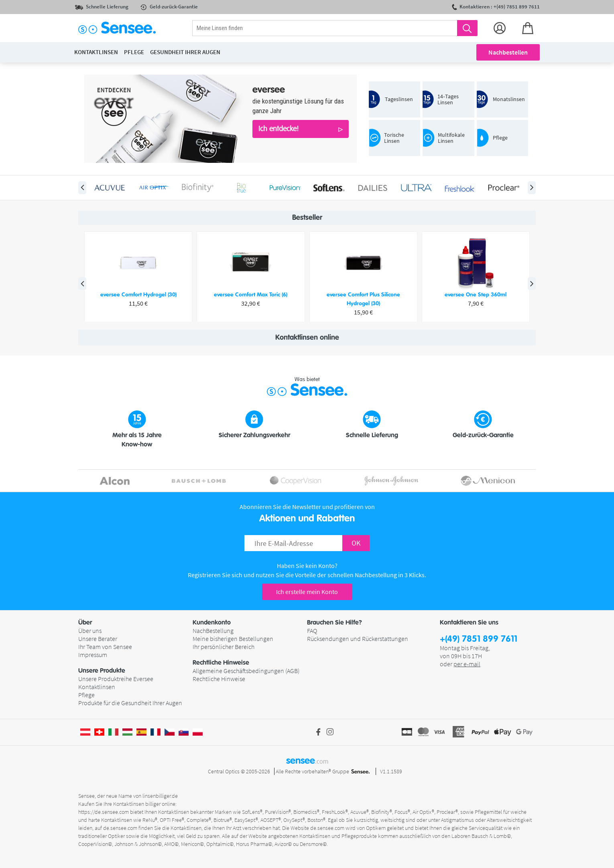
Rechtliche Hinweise (219, 679)
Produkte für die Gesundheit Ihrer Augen (130, 703)
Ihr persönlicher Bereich (224, 647)
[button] (135, 623)
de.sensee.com (120, 828)
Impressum (93, 655)
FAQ (312, 631)
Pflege (86, 695)
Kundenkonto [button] (212, 623)
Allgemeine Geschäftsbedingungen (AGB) (246, 671)
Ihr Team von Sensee (105, 647)
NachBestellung (213, 631)
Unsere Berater (98, 639)
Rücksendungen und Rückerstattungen (358, 639)
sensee (307, 761)
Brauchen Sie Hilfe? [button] (334, 623)
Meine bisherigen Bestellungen (233, 639)
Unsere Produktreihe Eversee (116, 679)
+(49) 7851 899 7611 (479, 639)
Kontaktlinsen (97, 687)
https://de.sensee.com (104, 812)
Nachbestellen (508, 52)
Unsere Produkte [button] (102, 671)
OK (356, 543)
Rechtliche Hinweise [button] (221, 663)
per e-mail (467, 664)
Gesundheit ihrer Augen (185, 52)
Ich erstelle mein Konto (307, 592)
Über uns (90, 631)
